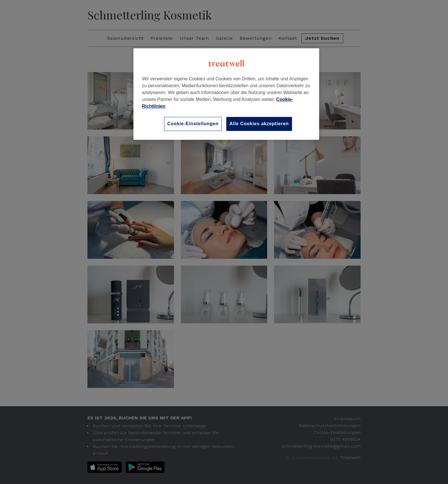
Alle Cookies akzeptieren (259, 124)
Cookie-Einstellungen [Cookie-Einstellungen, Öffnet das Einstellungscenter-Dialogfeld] (193, 124)
